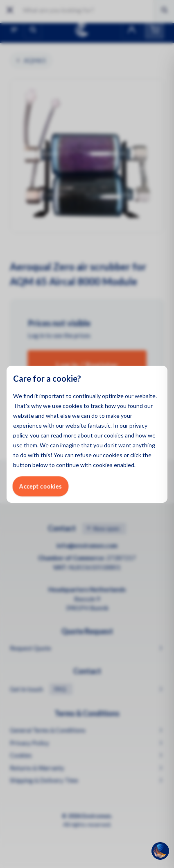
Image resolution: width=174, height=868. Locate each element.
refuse (83, 455)
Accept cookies (41, 486)
